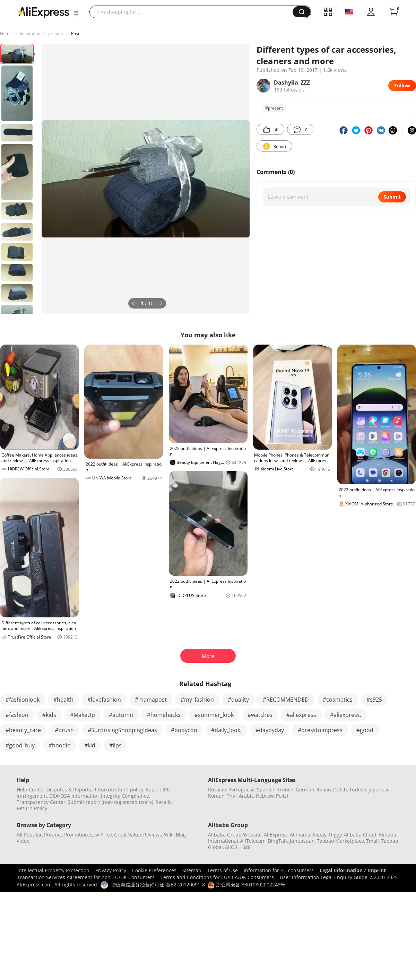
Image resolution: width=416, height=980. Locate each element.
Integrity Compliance (125, 796)
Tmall (372, 841)
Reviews (153, 835)
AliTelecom (253, 841)
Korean (216, 796)
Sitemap (192, 870)
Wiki (169, 835)
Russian (217, 790)
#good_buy (20, 745)
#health (63, 700)
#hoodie (59, 745)
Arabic (246, 796)
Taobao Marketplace (340, 841)
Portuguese (242, 790)
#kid (90, 745)
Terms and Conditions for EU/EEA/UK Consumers (217, 877)
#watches (260, 715)
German (305, 790)
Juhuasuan (302, 841)
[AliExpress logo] (44, 12)
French (286, 790)
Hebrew (265, 796)
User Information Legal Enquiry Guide (324, 877)
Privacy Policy (111, 870)
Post (75, 33)
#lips (115, 745)
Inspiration (30, 33)
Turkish (358, 790)
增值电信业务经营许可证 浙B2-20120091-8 (158, 884)
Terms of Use (223, 870)
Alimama (300, 835)
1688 (245, 847)
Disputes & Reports (69, 790)
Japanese (379, 790)
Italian (324, 790)
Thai (232, 796)
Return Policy (32, 808)
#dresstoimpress (320, 730)
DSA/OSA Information (74, 796)
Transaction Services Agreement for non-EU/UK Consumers (86, 877)
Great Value (128, 835)
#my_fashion (197, 700)
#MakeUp (83, 715)
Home (6, 33)
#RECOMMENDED (286, 700)
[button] (76, 13)
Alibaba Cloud (360, 835)
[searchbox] (194, 12)
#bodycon (184, 730)
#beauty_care (23, 730)
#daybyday (270, 730)
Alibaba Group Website (235, 835)
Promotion (76, 835)
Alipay (319, 835)
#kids (49, 715)
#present (274, 108)
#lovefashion (104, 700)
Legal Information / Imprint (353, 870)
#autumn (121, 715)
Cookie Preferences (154, 870)
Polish (283, 796)
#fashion (17, 715)
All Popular (29, 835)
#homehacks (164, 715)
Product (53, 835)
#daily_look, (226, 730)
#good (365, 730)
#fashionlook (23, 700)
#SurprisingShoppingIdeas (122, 730)
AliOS (231, 847)
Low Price (101, 835)
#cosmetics (338, 700)
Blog (181, 835)
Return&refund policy (118, 790)
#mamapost (151, 700)
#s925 (374, 700)
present (56, 33)
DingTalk (278, 841)
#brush (64, 730)
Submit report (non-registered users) (110, 802)
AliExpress (276, 835)
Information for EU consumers (279, 870)
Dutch (340, 790)
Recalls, (164, 802)
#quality (238, 700)
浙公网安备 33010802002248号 (246, 884)
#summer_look (214, 715)
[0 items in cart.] (394, 12)
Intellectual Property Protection (53, 870)
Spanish (266, 790)
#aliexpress (301, 715)
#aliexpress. (346, 715)
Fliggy (335, 835)
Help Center (31, 790)
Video (23, 841)
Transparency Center (41, 802)
